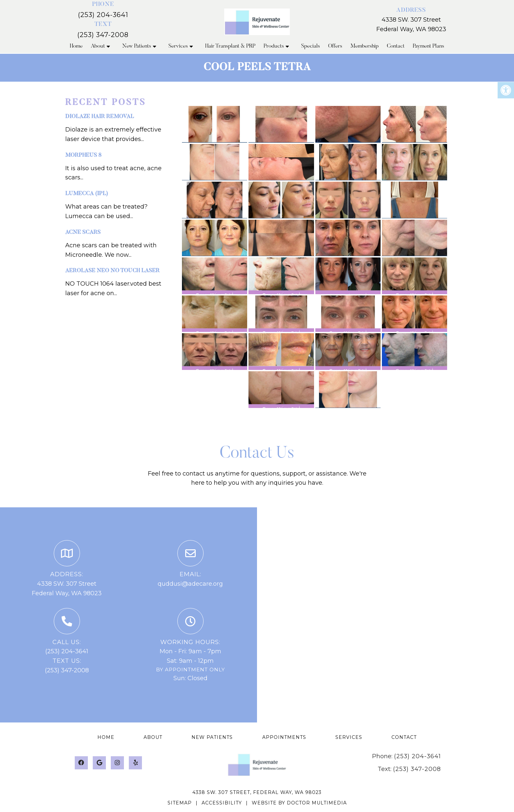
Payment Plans (428, 46)
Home (76, 46)
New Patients (137, 46)
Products (274, 46)
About (98, 46)
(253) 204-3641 (103, 15)
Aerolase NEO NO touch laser (112, 271)
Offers (335, 46)
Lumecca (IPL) (87, 194)
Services (178, 46)
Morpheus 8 (83, 156)
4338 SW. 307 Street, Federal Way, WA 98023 (257, 792)
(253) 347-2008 (103, 35)
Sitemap (180, 803)
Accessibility (222, 803)
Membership (365, 46)
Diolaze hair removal (100, 117)
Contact (396, 46)
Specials (311, 46)
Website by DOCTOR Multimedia (299, 803)
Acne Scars (83, 233)
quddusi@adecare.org (190, 584)
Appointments (284, 737)
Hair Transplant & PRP (230, 46)
